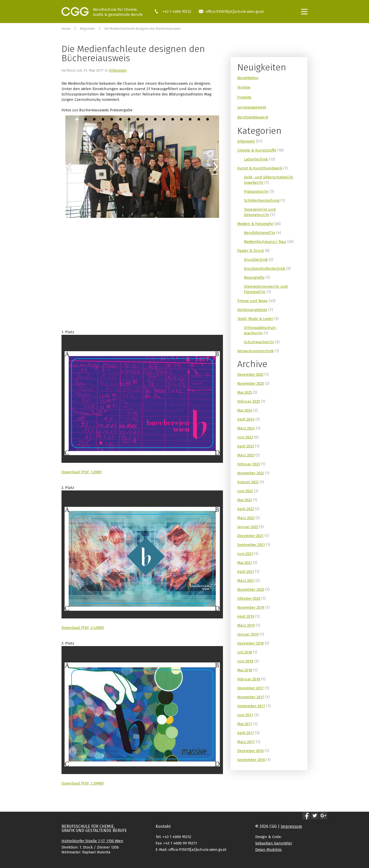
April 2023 (246, 446)
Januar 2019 (248, 634)
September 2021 (251, 545)
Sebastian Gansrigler (274, 843)
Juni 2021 (245, 554)
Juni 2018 (245, 661)
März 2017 (246, 742)
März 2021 (246, 581)
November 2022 (251, 473)
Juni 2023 (245, 437)
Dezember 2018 (250, 643)
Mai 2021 (245, 563)
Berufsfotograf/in (260, 233)
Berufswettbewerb (253, 117)
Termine (244, 87)
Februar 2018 (249, 679)
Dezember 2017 (250, 688)
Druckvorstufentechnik (265, 269)
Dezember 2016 (250, 751)
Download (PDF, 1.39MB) (83, 783)
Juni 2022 (245, 491)
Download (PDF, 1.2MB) (82, 472)
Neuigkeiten (248, 78)
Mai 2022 (245, 500)
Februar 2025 (249, 401)
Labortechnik (256, 159)
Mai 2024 (245, 410)
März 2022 (246, 518)
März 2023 (246, 455)
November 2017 (251, 697)
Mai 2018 (245, 670)
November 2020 (251, 590)
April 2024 (246, 419)
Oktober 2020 (249, 598)
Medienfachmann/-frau (265, 242)
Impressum (291, 826)
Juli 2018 (245, 652)
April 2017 (246, 733)
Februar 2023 (249, 464)
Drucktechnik (256, 260)
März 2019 (246, 625)
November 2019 (251, 607)
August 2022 (248, 482)
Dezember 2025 (250, 374)
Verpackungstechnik (255, 351)
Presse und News (253, 301)
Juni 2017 (245, 715)
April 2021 (246, 572)
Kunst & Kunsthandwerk (260, 168)
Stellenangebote (252, 310)
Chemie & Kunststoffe (257, 150)
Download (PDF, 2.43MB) (83, 628)
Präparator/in (256, 191)
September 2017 (251, 706)
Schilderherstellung (262, 200)
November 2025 (251, 383)
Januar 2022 (248, 527)
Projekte (244, 97)
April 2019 (246, 616)
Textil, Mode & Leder (255, 319)
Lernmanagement (252, 107)
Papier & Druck (251, 251)
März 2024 (246, 428)
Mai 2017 (245, 724)
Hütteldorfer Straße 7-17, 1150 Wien (92, 841)
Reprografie (254, 277)
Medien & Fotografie (255, 224)
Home (66, 29)
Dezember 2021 (250, 536)
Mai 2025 (245, 392)
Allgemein (87, 29)
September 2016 (251, 760)
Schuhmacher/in (259, 342)
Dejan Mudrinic (269, 850)
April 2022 (246, 509)
